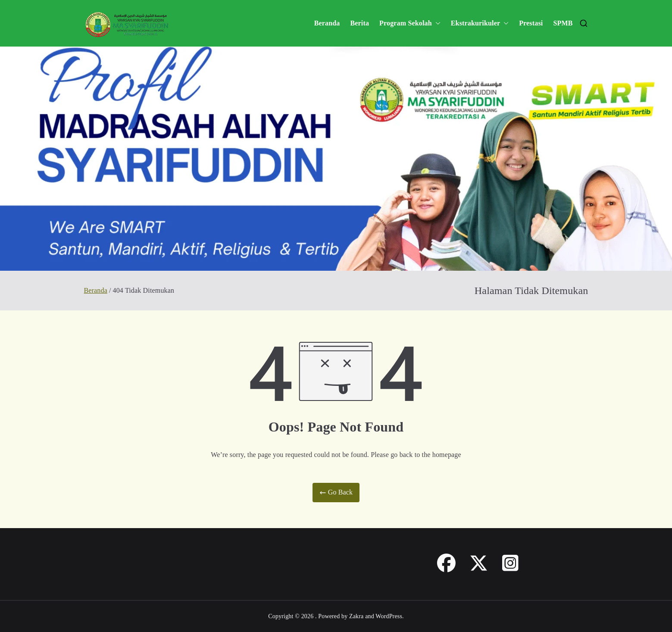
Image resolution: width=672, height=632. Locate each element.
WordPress (389, 616)
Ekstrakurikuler (480, 23)
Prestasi (531, 23)
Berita (359, 23)
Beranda (327, 23)
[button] (436, 23)
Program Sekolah (410, 23)
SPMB (563, 23)
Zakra (356, 616)
